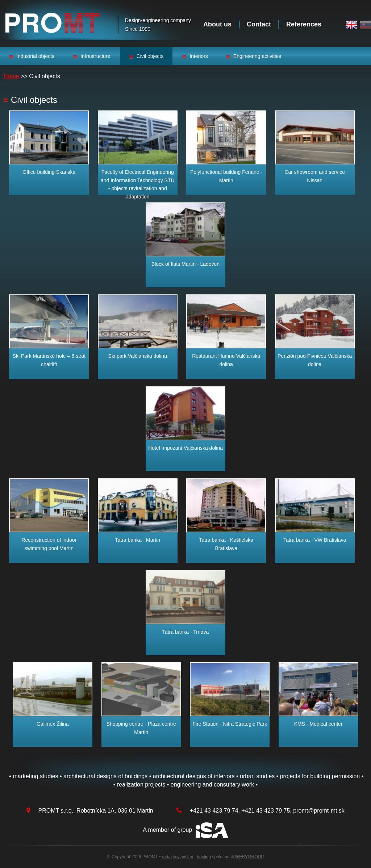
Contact (259, 24)
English (351, 25)
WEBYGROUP (249, 857)
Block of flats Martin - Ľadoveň (185, 264)
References (304, 24)
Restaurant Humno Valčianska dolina (226, 360)
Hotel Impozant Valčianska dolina (185, 448)
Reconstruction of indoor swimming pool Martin (49, 544)
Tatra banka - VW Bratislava (315, 540)
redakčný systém (178, 857)
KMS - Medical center (318, 724)
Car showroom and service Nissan (315, 176)
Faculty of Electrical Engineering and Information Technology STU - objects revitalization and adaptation (138, 184)
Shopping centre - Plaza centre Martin (141, 728)
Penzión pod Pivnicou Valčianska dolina (315, 360)
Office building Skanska (49, 172)
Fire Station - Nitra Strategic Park (230, 724)
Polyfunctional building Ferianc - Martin (226, 176)
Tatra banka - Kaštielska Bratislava (226, 544)
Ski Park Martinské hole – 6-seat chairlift (49, 360)
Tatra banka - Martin (138, 540)
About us (217, 24)
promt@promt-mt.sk (319, 811)
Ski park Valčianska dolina (138, 356)
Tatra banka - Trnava (185, 632)
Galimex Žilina (53, 724)
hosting (204, 857)
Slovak (365, 25)
